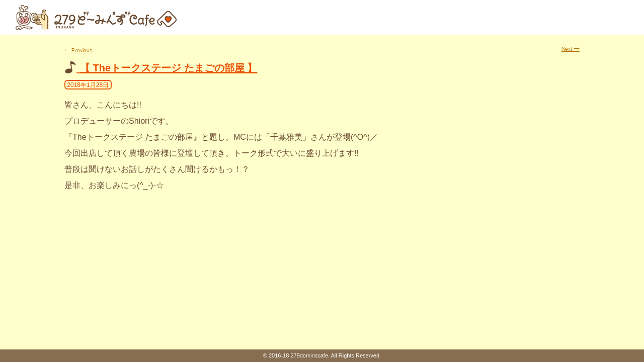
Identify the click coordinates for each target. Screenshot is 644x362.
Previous (78, 50)
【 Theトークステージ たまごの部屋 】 (169, 68)
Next (571, 49)
